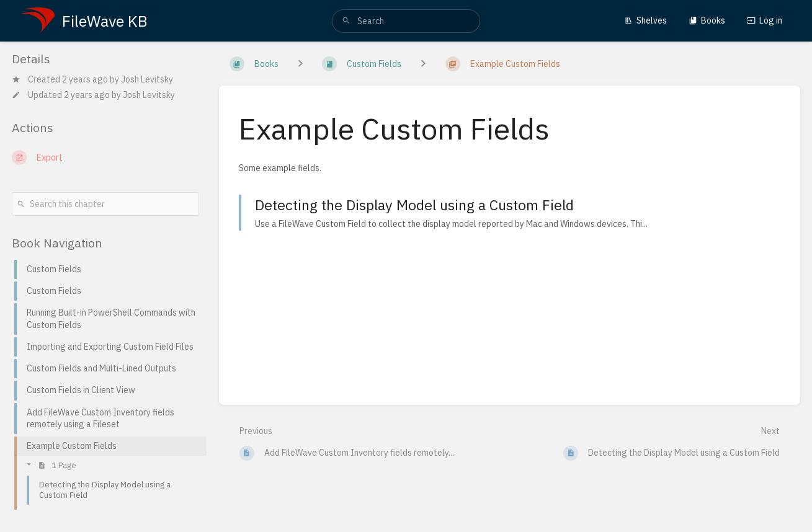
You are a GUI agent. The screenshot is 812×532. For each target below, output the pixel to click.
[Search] (346, 21)
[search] (406, 21)
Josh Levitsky (147, 79)
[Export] (105, 157)
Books (707, 20)
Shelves (645, 20)
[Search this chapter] (105, 204)
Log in (765, 20)
